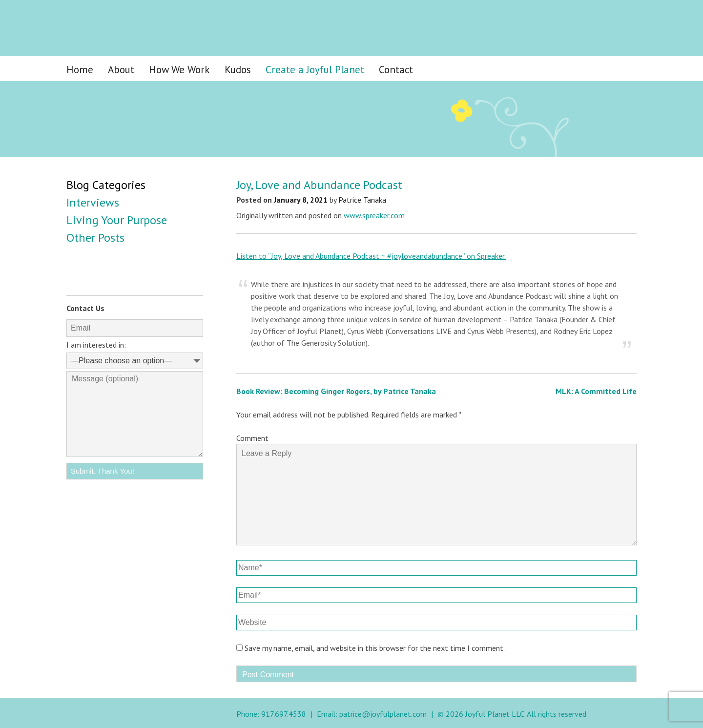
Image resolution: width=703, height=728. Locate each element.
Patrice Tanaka (362, 200)
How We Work (179, 70)
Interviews (93, 202)
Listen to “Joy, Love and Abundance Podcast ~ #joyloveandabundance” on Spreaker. (371, 256)
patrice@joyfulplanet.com (383, 714)
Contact (396, 70)
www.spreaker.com (374, 215)
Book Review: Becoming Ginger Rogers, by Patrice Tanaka (336, 391)
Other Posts (95, 238)
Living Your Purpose (117, 220)
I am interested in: (96, 345)
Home (80, 70)
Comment (252, 438)
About (121, 70)
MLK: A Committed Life (596, 391)
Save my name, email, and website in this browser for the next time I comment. (375, 648)
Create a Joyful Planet (315, 70)
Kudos (238, 70)
